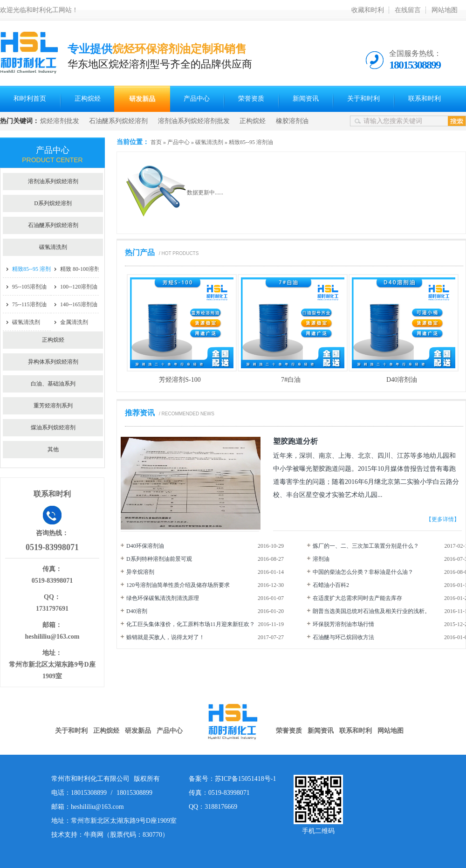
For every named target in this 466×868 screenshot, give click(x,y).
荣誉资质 (251, 99)
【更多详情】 (443, 519)
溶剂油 (321, 559)
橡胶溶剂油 (292, 121)
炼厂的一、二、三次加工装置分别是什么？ (366, 546)
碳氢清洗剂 (209, 142)
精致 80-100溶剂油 (83, 269)
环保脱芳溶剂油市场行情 (343, 624)
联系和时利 (425, 99)
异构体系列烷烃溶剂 (53, 362)
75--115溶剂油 (29, 304)
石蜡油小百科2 (331, 585)
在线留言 (408, 10)
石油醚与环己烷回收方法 (343, 637)
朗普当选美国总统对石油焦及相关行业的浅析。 (371, 611)
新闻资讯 (306, 99)
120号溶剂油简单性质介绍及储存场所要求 (178, 585)
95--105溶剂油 (29, 287)
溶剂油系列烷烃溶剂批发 (194, 121)
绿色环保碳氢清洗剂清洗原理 (163, 598)
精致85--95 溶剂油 (251, 142)
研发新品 (142, 99)
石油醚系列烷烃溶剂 (118, 121)
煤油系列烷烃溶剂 (53, 427)
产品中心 (197, 99)
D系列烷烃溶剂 (53, 203)
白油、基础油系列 (53, 384)
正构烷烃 (88, 99)
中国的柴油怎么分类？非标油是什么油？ (363, 572)
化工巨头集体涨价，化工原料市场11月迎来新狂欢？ (191, 624)
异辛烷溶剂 (140, 572)
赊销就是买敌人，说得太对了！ (165, 637)
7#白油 (291, 380)
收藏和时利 (368, 10)
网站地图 (445, 10)
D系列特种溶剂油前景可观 (159, 559)
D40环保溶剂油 (145, 546)
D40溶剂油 (402, 380)
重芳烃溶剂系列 (53, 406)
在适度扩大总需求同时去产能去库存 (357, 598)
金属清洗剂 (74, 322)
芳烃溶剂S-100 (180, 380)
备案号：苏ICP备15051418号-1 (232, 779)
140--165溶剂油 (79, 304)
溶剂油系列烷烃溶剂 (53, 181)
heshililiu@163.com (52, 637)
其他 (53, 449)
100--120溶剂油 (79, 287)
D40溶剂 (137, 611)
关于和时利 (363, 99)
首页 (156, 142)
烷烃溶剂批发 (60, 121)
